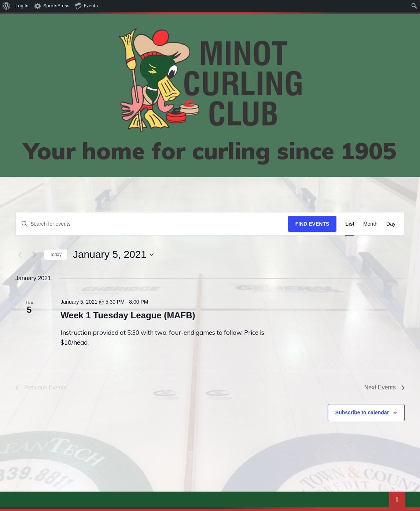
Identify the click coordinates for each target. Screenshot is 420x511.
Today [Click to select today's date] (56, 255)
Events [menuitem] (86, 5)
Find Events (312, 224)
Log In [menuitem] (22, 6)
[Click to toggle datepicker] (113, 255)
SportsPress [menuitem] (57, 6)
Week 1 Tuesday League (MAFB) (128, 315)
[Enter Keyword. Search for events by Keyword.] (152, 224)
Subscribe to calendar (362, 412)
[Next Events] (34, 255)
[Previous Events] (20, 255)
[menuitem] (6, 6)
